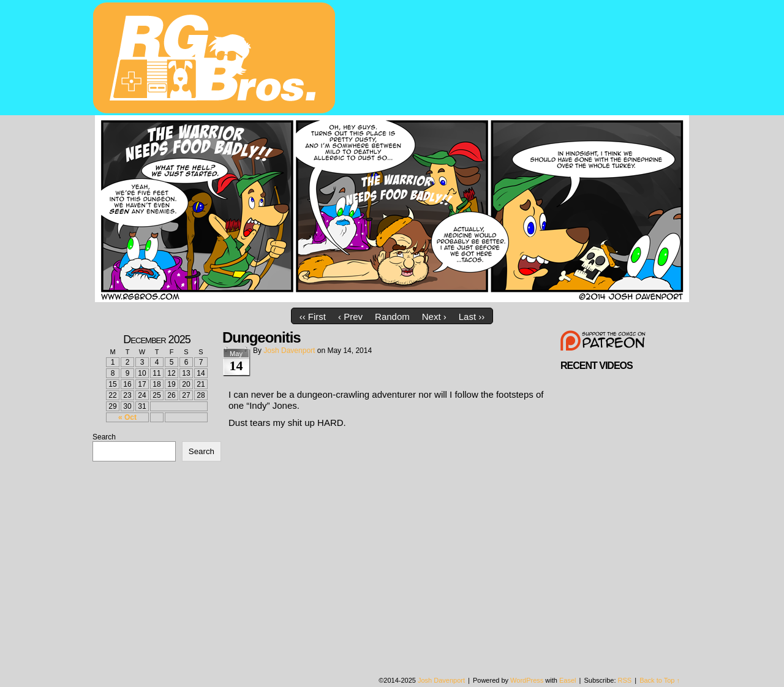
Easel (568, 680)
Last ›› (472, 317)
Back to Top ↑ (660, 680)
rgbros (216, 59)
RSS (625, 680)
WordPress (527, 680)
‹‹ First (313, 317)
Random (392, 317)
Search (104, 437)
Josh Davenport (289, 351)
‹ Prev (350, 317)
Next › (434, 317)
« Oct (127, 417)
